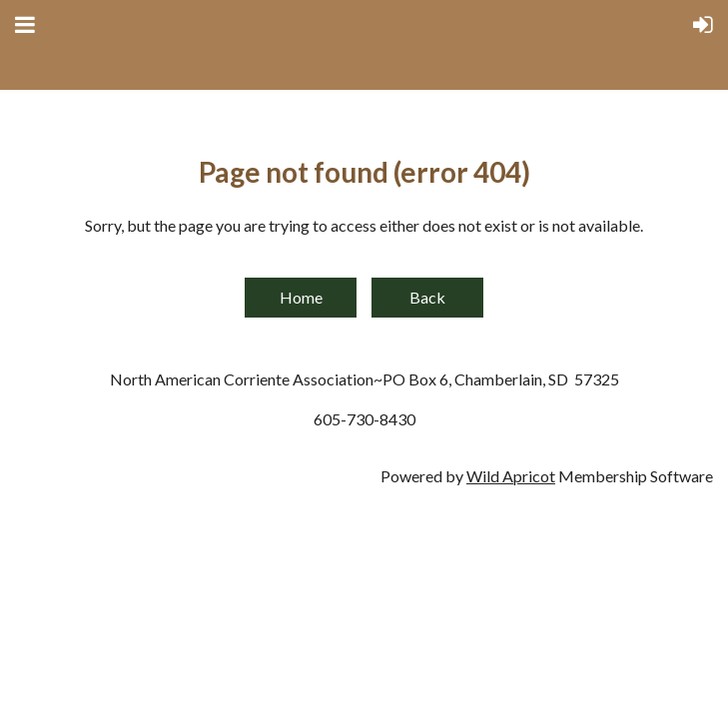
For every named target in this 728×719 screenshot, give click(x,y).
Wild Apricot (511, 476)
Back (427, 297)
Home (301, 297)
